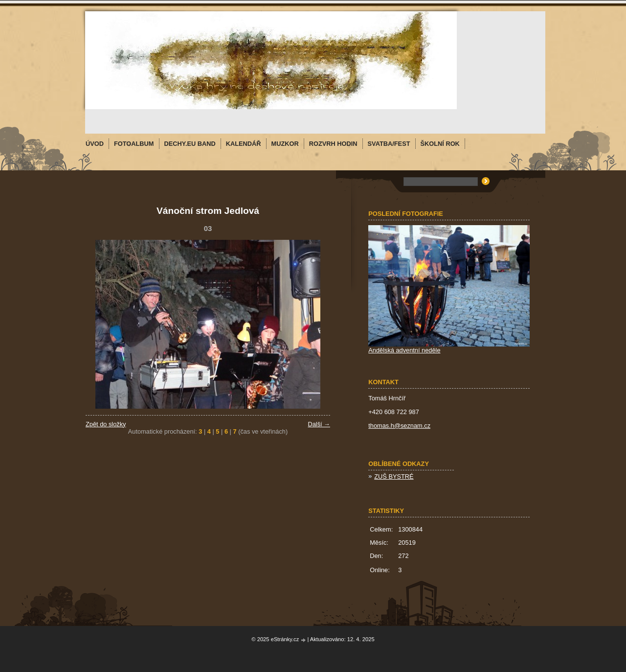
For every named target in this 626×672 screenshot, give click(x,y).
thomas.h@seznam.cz (399, 426)
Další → (319, 424)
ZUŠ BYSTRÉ (394, 476)
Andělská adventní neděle (404, 350)
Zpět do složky (106, 424)
